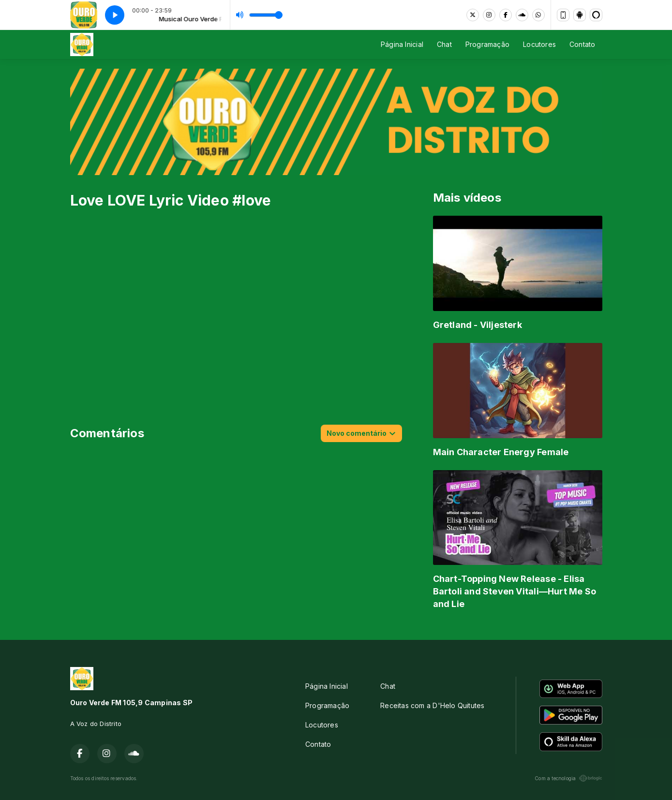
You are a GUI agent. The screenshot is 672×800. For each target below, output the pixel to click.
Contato (582, 44)
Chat (444, 44)
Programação (487, 44)
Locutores (539, 44)
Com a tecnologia (568, 778)
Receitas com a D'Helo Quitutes (432, 705)
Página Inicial (402, 44)
